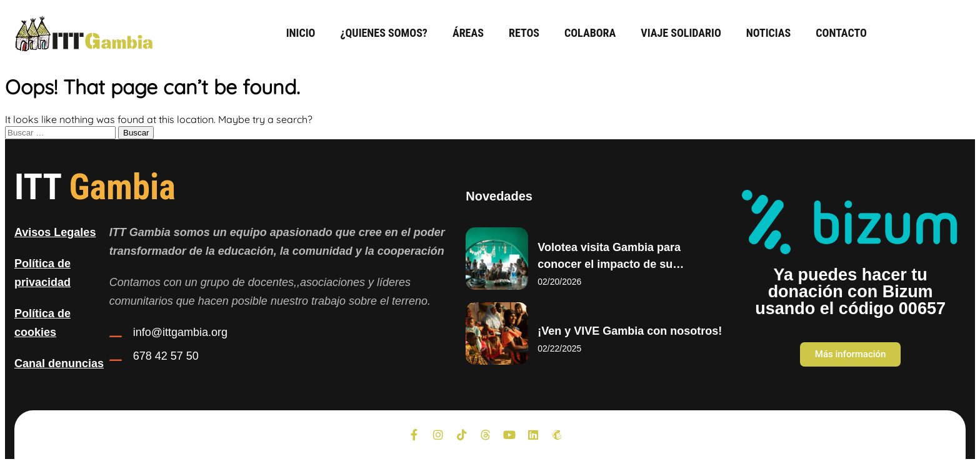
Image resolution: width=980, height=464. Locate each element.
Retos (524, 33)
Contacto (841, 33)
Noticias (769, 33)
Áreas (468, 33)
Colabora (590, 33)
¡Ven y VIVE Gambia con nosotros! (630, 331)
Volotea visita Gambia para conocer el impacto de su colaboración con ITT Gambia (616, 264)
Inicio (301, 33)
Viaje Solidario (681, 33)
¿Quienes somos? (383, 33)
